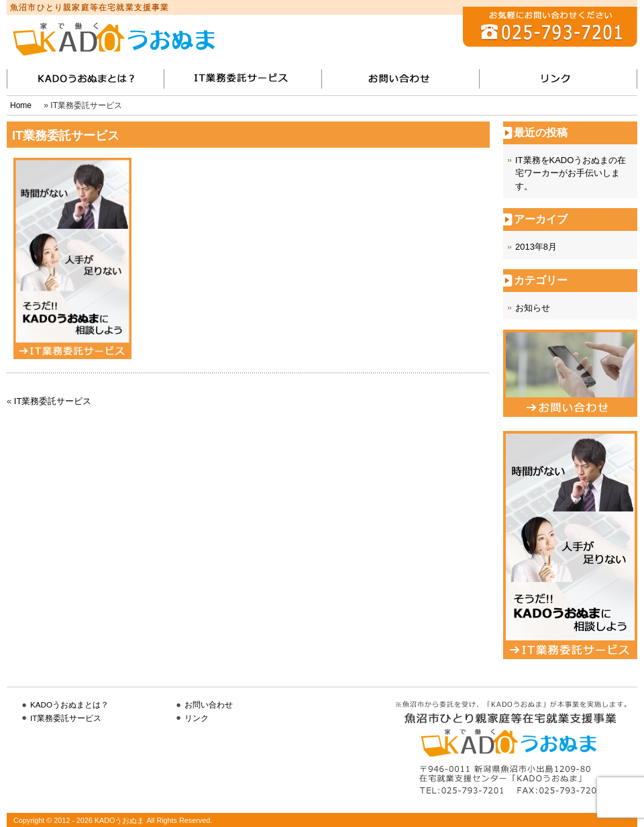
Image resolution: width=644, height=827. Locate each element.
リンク (558, 79)
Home (21, 105)
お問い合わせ (401, 79)
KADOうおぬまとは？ (69, 704)
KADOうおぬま (114, 38)
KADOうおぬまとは (86, 79)
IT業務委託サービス (243, 79)
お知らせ (533, 308)
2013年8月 (536, 247)
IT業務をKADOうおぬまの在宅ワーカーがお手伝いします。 (571, 173)
